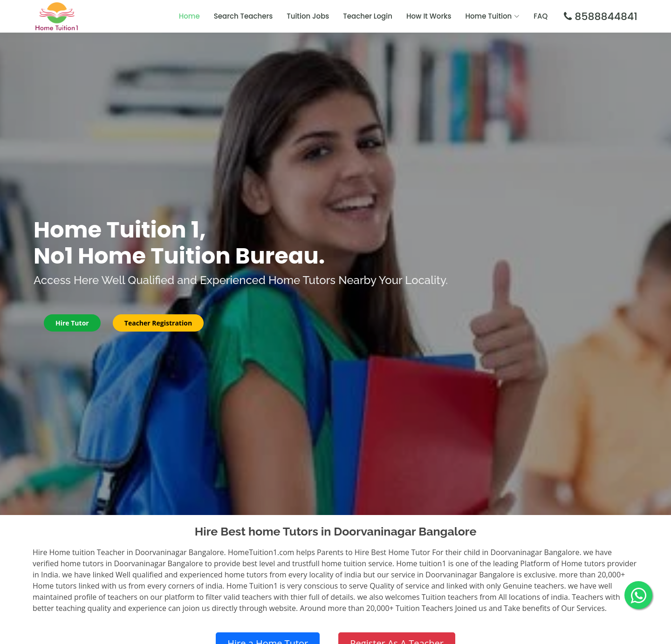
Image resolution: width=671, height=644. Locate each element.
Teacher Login (368, 16)
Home (189, 16)
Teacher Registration (158, 323)
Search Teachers (243, 16)
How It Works (429, 16)
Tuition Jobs (308, 16)
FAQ (541, 16)
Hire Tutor (72, 323)
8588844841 (605, 17)
